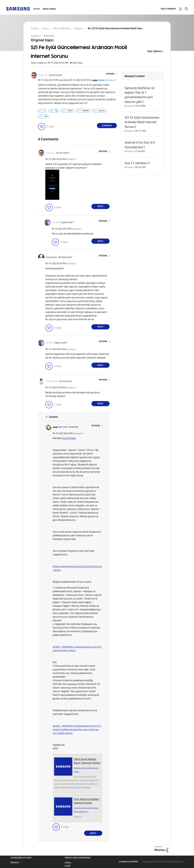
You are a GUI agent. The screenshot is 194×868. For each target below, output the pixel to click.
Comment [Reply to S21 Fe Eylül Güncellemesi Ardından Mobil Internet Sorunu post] (107, 126)
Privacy (15, 863)
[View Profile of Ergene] (101, 80)
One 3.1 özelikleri (136, 163)
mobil (70, 111)
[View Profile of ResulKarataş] (52, 381)
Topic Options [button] (154, 51)
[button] (112, 74)
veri (46, 116)
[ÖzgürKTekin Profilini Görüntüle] (69, 438)
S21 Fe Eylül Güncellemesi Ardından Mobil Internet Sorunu (142, 122)
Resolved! (49, 36)
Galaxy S (112, 80)
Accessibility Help (21, 858)
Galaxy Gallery (49, 9)
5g (56, 111)
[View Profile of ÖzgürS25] (43, 75)
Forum (37, 9)
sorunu (102, 111)
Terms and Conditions (78, 858)
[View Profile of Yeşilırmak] (63, 427)
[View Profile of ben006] (56, 222)
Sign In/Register (168, 9)
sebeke (85, 111)
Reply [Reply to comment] (100, 206)
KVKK (68, 866)
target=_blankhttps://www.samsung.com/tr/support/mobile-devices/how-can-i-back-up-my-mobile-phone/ (77, 729)
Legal (68, 863)
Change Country (129, 862)
